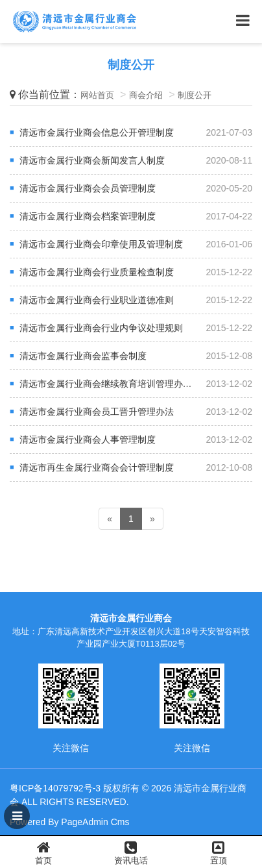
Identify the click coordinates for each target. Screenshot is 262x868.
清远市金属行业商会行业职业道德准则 (97, 300)
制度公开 (195, 95)
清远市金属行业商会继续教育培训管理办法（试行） (124, 384)
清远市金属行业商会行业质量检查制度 (97, 272)
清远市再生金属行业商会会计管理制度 (97, 467)
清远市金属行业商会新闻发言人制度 (92, 160)
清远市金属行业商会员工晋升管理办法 (97, 412)
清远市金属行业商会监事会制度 (83, 356)
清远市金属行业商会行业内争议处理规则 (101, 328)
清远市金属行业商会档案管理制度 (88, 216)
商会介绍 (146, 95)
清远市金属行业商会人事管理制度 (88, 440)
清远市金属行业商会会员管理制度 (88, 188)
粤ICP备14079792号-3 (55, 788)
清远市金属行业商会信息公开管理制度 (97, 132)
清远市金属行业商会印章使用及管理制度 (101, 244)
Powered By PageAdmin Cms (69, 822)
